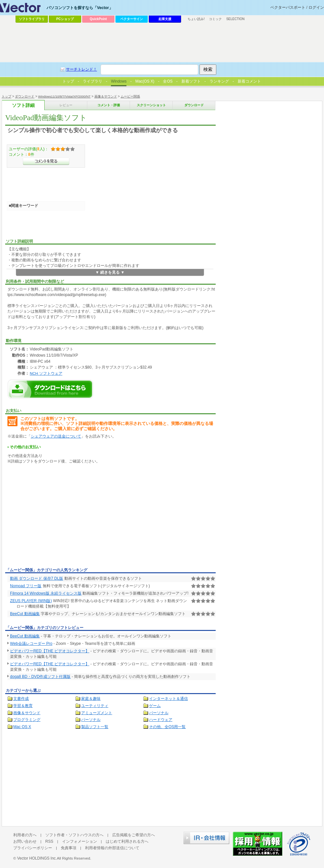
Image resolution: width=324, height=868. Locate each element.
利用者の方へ (25, 835)
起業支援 (165, 19)
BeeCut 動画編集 (25, 614)
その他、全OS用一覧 (167, 727)
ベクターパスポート (288, 7)
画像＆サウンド (106, 96)
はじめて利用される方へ (127, 841)
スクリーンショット (151, 105)
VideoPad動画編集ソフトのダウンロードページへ (50, 389)
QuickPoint (98, 19)
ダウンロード (25, 96)
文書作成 (21, 699)
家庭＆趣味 (91, 699)
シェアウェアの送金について (56, 436)
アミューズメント (97, 713)
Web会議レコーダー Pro (31, 644)
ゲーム (155, 706)
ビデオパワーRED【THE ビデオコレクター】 (50, 651)
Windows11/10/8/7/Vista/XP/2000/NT (64, 96)
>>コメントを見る (46, 161)
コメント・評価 (109, 105)
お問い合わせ (25, 841)
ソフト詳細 (23, 105)
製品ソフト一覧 (95, 727)
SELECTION (236, 19)
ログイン (316, 7)
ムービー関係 (130, 96)
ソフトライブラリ (32, 19)
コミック (215, 19)
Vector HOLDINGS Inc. (37, 858)
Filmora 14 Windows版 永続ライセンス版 (46, 593)
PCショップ (65, 19)
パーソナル (159, 713)
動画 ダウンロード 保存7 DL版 (37, 578)
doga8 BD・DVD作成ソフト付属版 (40, 677)
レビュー (66, 105)
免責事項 (69, 848)
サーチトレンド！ (81, 69)
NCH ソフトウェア (46, 373)
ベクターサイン (132, 19)
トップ (6, 96)
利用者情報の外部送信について (112, 848)
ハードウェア (161, 720)
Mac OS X (22, 727)
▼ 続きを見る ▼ (110, 272)
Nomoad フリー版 (26, 586)
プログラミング (27, 720)
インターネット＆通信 (168, 699)
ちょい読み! (196, 19)
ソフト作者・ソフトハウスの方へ (74, 835)
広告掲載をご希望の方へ (134, 835)
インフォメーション (80, 841)
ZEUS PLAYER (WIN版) (31, 601)
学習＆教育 (23, 706)
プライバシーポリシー (33, 848)
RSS (49, 841)
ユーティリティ (95, 706)
